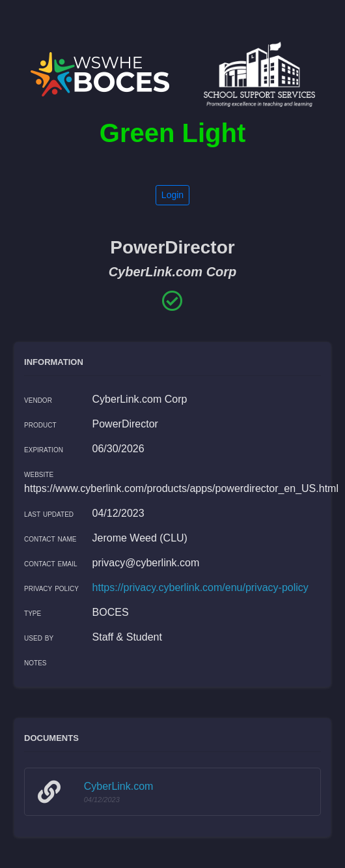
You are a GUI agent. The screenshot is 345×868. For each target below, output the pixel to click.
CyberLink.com (119, 786)
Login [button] (172, 195)
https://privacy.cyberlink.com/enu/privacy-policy (200, 587)
